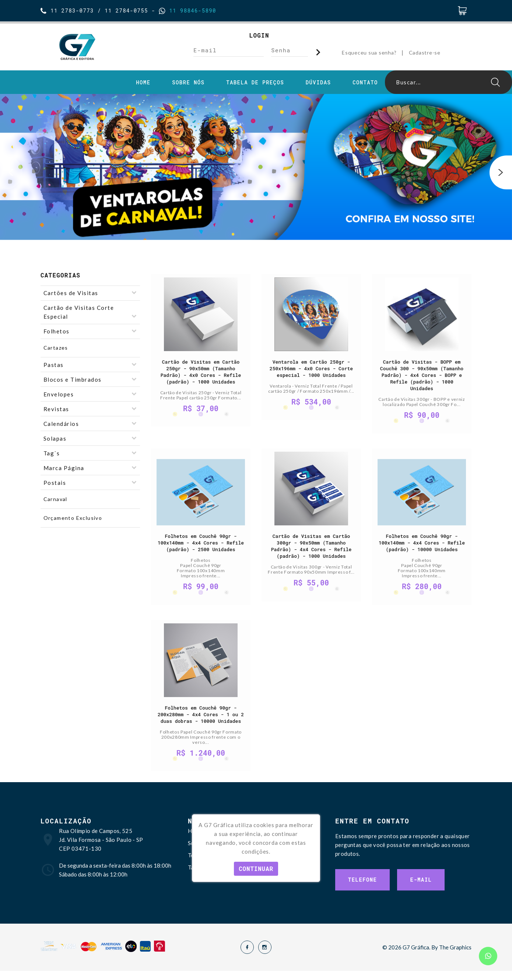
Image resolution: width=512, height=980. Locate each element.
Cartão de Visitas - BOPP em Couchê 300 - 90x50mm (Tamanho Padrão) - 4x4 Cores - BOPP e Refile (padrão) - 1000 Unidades (422, 375)
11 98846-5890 (191, 10)
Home (143, 83)
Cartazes (56, 348)
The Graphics (455, 950)
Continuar (256, 869)
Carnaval (55, 499)
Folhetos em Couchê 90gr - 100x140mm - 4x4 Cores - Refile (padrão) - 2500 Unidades (201, 544)
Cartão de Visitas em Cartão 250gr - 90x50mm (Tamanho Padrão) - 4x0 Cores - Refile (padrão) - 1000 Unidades (201, 372)
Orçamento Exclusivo (73, 518)
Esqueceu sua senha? (369, 52)
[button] (501, 172)
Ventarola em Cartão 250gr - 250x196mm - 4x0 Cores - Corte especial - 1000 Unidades (311, 368)
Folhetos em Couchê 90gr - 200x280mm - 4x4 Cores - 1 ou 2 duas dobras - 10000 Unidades (201, 716)
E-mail (421, 883)
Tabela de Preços (255, 83)
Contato (365, 83)
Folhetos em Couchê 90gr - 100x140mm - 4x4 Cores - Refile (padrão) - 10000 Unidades (422, 544)
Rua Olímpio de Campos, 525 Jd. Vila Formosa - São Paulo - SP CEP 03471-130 (101, 843)
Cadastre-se (425, 52)
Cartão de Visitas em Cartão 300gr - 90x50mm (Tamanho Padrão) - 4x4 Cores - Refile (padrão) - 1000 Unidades (311, 547)
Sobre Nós (188, 83)
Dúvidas (318, 83)
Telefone (362, 883)
